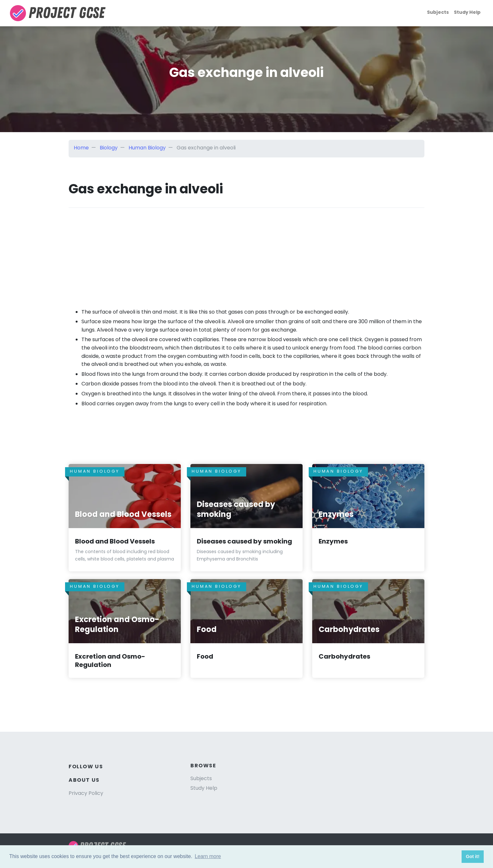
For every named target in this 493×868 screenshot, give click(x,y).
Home (81, 148)
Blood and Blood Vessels (115, 541)
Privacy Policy (86, 793)
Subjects (438, 12)
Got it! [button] (472, 856)
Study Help (467, 12)
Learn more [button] (208, 856)
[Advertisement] (246, 253)
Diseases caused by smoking (244, 541)
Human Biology (147, 148)
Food (205, 656)
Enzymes (333, 541)
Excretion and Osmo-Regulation (110, 661)
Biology (109, 148)
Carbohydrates (344, 656)
